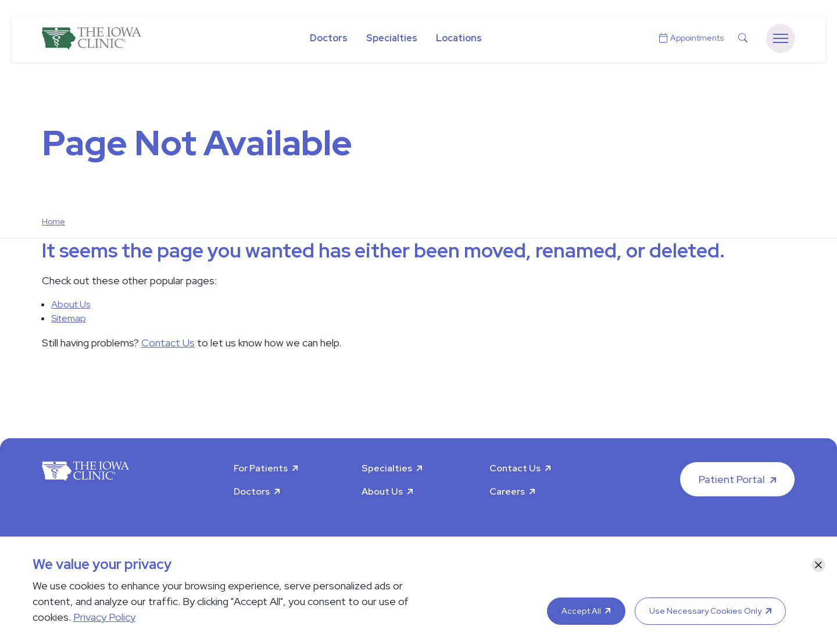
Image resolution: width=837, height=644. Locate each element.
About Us (71, 304)
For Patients (261, 468)
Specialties (392, 38)
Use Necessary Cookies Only (705, 611)
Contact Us (168, 343)
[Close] (818, 565)
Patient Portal (732, 479)
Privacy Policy (104, 617)
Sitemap (69, 318)
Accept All (581, 611)
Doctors (329, 38)
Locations (459, 38)
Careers (507, 491)
